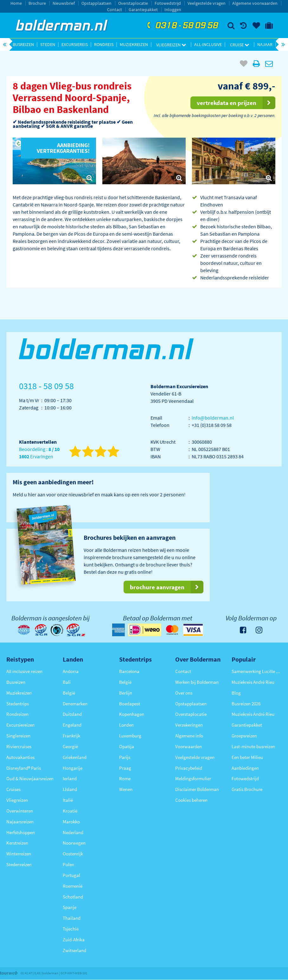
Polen (68, 864)
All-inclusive (208, 44)
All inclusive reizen (24, 671)
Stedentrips (18, 704)
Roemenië (73, 886)
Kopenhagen (132, 714)
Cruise (240, 45)
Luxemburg (130, 736)
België (69, 693)
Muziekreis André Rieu (253, 682)
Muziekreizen (134, 44)
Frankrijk (71, 736)
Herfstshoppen (21, 832)
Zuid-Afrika (74, 940)
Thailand (72, 918)
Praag (125, 768)
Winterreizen (19, 854)
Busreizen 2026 (246, 704)
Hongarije (73, 768)
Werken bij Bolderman (197, 682)
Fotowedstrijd (168, 3)
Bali (67, 682)
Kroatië (70, 811)
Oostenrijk (73, 854)
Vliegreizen (171, 45)
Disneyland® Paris (24, 768)
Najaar (265, 44)
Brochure (37, 3)
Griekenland (75, 757)
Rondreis (104, 44)
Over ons (184, 693)
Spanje (70, 907)
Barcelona (129, 671)
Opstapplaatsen (96, 3)
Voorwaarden (189, 746)
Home (16, 3)
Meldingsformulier (193, 778)
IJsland (70, 789)
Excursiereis (75, 44)
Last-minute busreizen (253, 746)
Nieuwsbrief (64, 3)
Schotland (73, 897)
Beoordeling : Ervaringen (39, 453)
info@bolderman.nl (213, 418)
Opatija (127, 746)
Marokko (71, 822)
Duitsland (72, 714)
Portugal (71, 875)
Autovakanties (20, 757)
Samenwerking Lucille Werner (257, 671)
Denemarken (75, 704)
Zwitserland (74, 950)
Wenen (126, 789)
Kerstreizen (17, 843)
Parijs (125, 757)
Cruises (13, 789)
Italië (68, 800)
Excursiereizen (20, 725)
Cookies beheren (191, 800)
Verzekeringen (189, 725)
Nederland (73, 832)
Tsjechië (71, 929)
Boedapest (130, 704)
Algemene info (189, 736)
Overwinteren (20, 811)
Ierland (70, 778)
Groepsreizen (244, 736)
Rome (125, 778)
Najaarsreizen (20, 822)
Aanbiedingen (245, 768)
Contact (115, 10)
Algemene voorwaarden (255, 3)
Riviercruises (19, 746)
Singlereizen (18, 736)
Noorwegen (74, 843)
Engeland (72, 725)
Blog (236, 693)
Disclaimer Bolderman (197, 789)
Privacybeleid (189, 768)
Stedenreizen (19, 864)
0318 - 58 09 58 (182, 26)
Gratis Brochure (247, 789)
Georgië (70, 746)
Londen (126, 725)
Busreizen (23, 44)
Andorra (71, 671)
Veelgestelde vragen (207, 3)
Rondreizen (17, 714)
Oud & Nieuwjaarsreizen (30, 778)
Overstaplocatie (133, 3)
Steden (48, 44)
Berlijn (126, 693)
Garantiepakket (143, 10)
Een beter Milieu (247, 757)
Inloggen (173, 10)
